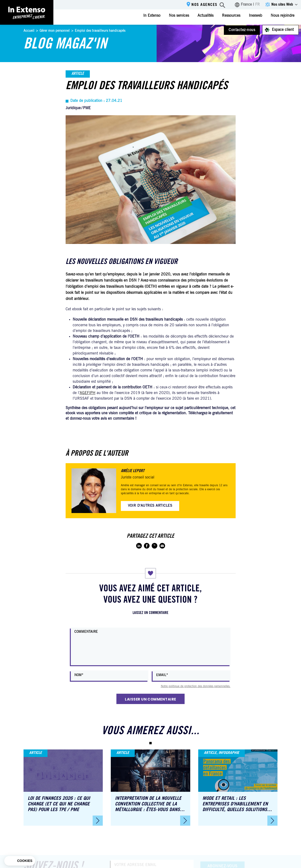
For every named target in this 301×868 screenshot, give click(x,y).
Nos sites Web (282, 5)
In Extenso (152, 16)
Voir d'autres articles (150, 506)
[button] (150, 743)
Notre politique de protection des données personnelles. (196, 686)
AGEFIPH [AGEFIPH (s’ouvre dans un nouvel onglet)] (88, 393)
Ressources (231, 16)
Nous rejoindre (283, 16)
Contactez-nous (242, 30)
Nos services (179, 16)
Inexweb (255, 16)
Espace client (283, 30)
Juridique (73, 108)
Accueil (29, 31)
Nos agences (204, 5)
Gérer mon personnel (55, 31)
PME (87, 108)
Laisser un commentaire (150, 699)
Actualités (206, 16)
